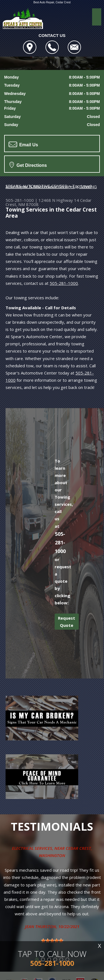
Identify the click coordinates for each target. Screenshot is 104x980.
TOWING (88, 187)
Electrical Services (32, 848)
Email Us (23, 144)
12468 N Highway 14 (59, 200)
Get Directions (28, 165)
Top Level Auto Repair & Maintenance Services (48, 186)
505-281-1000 (20, 200)
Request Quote (67, 622)
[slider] (52, 941)
